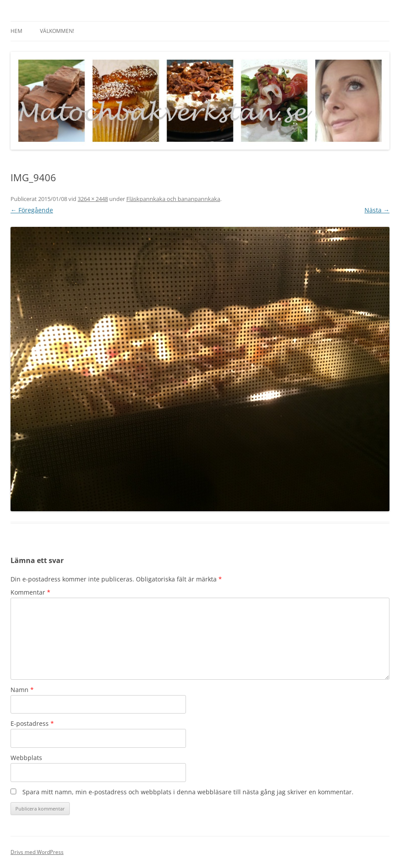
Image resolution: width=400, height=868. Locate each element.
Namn (22, 690)
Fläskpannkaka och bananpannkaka (173, 199)
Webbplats (26, 758)
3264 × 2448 (93, 199)
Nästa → (377, 210)
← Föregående (32, 210)
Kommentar (30, 592)
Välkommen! (57, 31)
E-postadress (32, 723)
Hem (16, 31)
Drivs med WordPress (37, 852)
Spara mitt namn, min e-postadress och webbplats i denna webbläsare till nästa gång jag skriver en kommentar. (188, 792)
